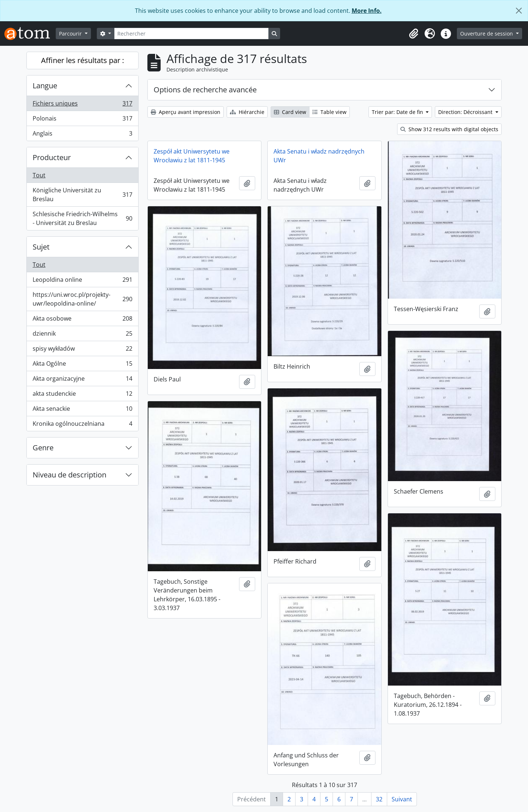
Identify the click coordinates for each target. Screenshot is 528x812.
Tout (39, 175)
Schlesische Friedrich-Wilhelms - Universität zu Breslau (82, 218)
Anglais (82, 135)
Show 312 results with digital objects (449, 129)
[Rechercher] (191, 34)
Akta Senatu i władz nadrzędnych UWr (319, 156)
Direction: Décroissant (466, 112)
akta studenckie (82, 395)
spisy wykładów (82, 350)
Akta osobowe (82, 320)
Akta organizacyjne (82, 380)
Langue (45, 86)
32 (379, 799)
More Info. (367, 11)
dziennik (82, 335)
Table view (329, 112)
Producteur (52, 157)
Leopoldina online (82, 281)
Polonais (82, 120)
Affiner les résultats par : (82, 60)
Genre (43, 448)
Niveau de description (69, 475)
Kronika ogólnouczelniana (82, 425)
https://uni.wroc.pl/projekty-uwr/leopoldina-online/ (82, 299)
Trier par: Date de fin (398, 112)
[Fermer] (519, 11)
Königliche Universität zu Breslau (82, 195)
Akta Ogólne (82, 365)
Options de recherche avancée (205, 90)
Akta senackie (82, 410)
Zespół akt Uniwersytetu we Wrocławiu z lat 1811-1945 (192, 156)
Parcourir (71, 34)
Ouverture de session (487, 34)
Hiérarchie (247, 112)
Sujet (41, 247)
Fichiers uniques (82, 105)
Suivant (402, 799)
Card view (290, 112)
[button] (414, 34)
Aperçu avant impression (186, 112)
